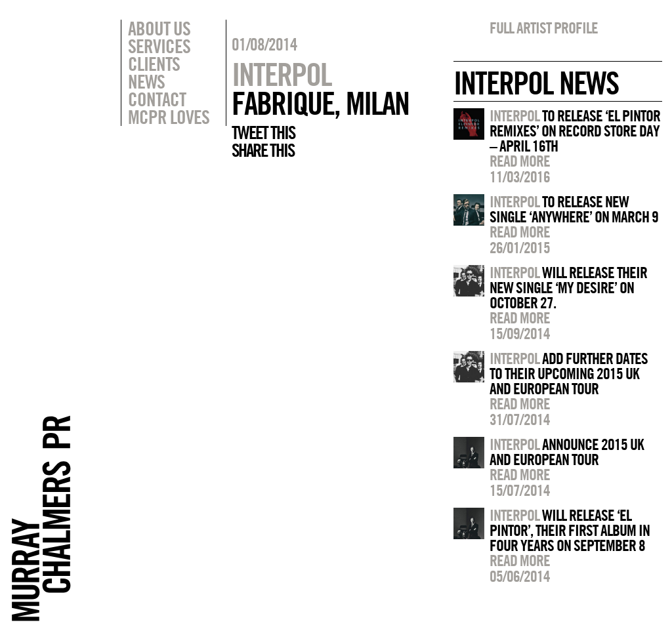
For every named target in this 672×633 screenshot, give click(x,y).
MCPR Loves (169, 117)
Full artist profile (544, 28)
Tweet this (263, 133)
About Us (159, 28)
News (146, 81)
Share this (263, 150)
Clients (154, 64)
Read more (520, 161)
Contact (157, 99)
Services (159, 46)
